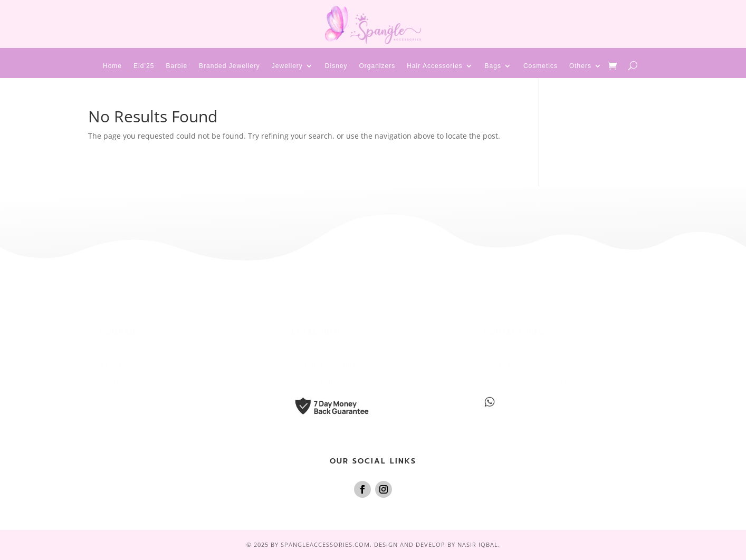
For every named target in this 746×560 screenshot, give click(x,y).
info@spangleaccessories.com (537, 382)
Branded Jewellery (229, 66)
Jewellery (287, 66)
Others (580, 66)
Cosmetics (541, 66)
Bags (493, 66)
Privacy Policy (317, 382)
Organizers (377, 66)
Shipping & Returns (326, 364)
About (111, 364)
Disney (336, 66)
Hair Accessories (434, 66)
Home (112, 66)
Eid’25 (144, 66)
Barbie (176, 66)
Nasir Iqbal (478, 544)
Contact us (119, 382)
